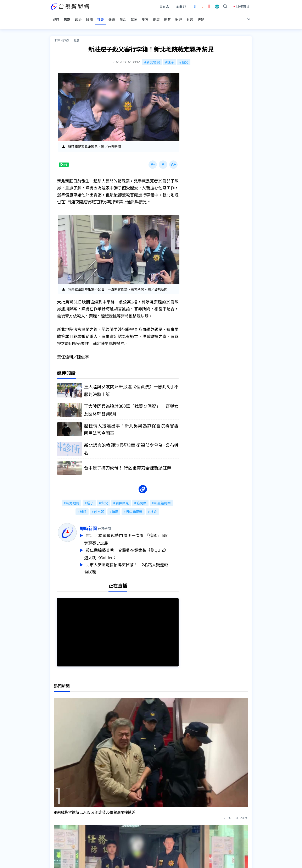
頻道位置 (57, 818)
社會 (77, 32)
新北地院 (153, 54)
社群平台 (57, 830)
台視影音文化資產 (64, 812)
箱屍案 (141, 496)
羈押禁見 (122, 496)
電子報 (142, 824)
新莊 (83, 505)
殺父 (185, 54)
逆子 (171, 54)
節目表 (55, 824)
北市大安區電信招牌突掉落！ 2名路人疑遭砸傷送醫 (137, 560)
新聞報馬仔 (102, 824)
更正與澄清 (102, 812)
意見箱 (99, 818)
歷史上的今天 (104, 830)
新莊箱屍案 (162, 496)
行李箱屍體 (134, 505)
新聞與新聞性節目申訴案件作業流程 (164, 818)
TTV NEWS (62, 32)
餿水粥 (99, 505)
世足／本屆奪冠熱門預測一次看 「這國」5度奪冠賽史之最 (137, 532)
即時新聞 (99, 521)
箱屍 (115, 505)
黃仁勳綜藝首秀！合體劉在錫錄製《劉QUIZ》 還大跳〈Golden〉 (137, 546)
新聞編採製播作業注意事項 (157, 812)
